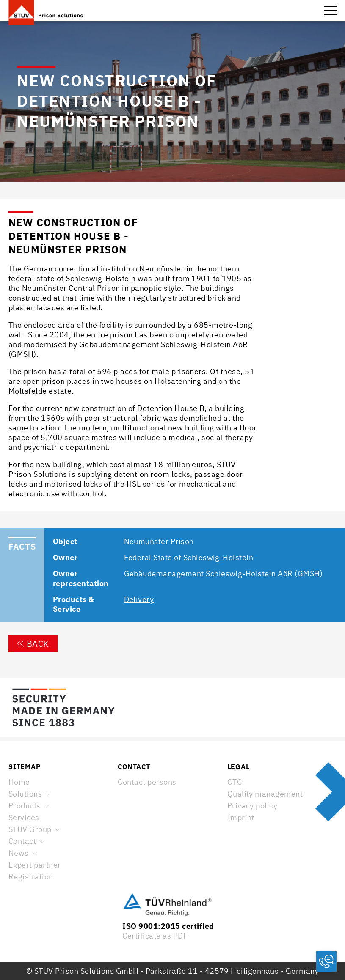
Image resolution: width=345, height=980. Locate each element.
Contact (22, 841)
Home (19, 782)
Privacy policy (253, 806)
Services (24, 817)
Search (311, 11)
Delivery (139, 599)
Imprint (241, 817)
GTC (235, 782)
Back (33, 644)
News (19, 853)
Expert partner (35, 865)
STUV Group (30, 829)
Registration (31, 877)
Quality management (265, 794)
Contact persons (147, 782)
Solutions (25, 794)
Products (25, 806)
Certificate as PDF (155, 936)
